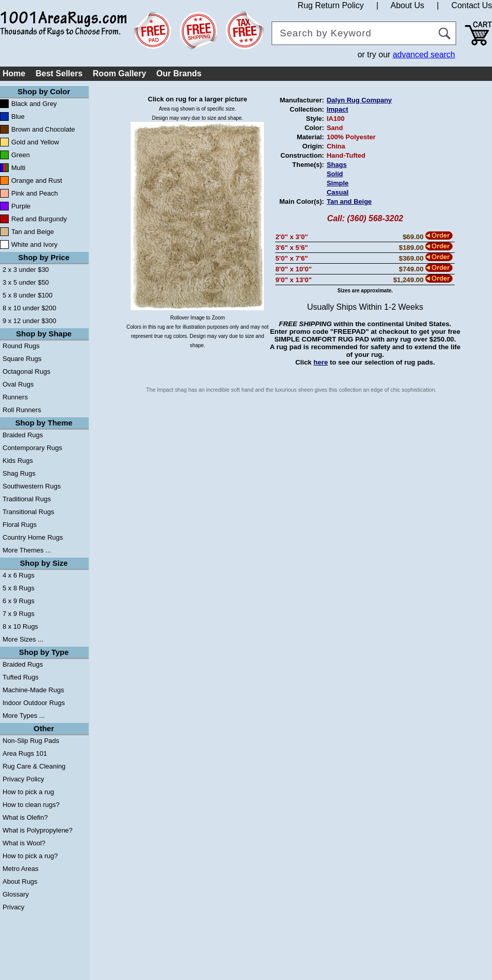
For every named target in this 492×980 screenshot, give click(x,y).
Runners (15, 397)
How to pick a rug (28, 792)
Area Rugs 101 (25, 753)
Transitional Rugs (28, 512)
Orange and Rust (37, 180)
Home (14, 73)
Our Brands (179, 73)
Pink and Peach (35, 193)
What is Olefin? (25, 817)
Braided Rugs (23, 435)
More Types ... (24, 716)
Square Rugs (22, 359)
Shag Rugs (19, 473)
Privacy (14, 907)
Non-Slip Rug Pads (31, 741)
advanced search (424, 55)
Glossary (16, 894)
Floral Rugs (19, 525)
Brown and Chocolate (43, 129)
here (321, 362)
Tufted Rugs (20, 677)
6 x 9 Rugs (18, 601)
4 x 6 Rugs (18, 575)
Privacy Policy (23, 779)
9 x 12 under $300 (29, 321)
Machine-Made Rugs (33, 690)
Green (20, 155)
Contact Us (472, 5)
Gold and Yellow (35, 142)
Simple (337, 183)
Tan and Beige (33, 232)
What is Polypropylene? (38, 830)
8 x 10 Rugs (20, 626)
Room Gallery (119, 73)
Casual (337, 192)
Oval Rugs (18, 384)
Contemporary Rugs (32, 448)
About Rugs (20, 881)
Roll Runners (22, 410)
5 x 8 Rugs (18, 588)
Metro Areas (20, 869)
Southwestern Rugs (32, 486)
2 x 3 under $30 (26, 270)
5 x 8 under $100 (28, 295)
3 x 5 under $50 (26, 282)
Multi (18, 168)
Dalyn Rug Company (359, 100)
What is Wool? (24, 843)
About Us (407, 5)
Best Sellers (59, 73)
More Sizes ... (23, 639)
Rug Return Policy (331, 5)
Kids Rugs (18, 461)
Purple (21, 206)
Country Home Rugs (33, 537)
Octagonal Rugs (26, 371)
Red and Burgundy (39, 219)
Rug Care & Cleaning (34, 766)
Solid (335, 174)
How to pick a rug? (30, 856)
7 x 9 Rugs (18, 614)
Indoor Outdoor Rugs (34, 703)
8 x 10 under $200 (29, 308)
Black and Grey (34, 104)
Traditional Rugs (27, 499)
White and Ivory (34, 244)
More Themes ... (27, 550)
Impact (337, 109)
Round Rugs (21, 346)
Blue (18, 116)
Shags (336, 165)
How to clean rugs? (31, 805)
